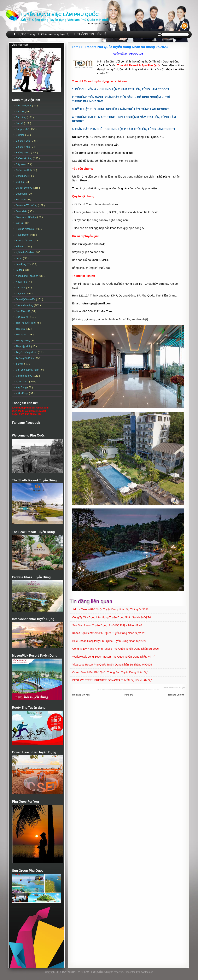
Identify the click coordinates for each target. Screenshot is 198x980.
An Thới (20, 112)
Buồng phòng (23, 153)
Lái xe (19, 258)
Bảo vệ (20, 123)
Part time (21, 288)
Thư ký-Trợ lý (23, 341)
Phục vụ (21, 294)
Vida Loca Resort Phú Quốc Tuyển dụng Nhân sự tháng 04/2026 (112, 665)
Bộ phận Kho (23, 147)
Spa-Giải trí (22, 317)
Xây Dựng (22, 387)
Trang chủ (128, 695)
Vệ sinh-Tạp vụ (24, 376)
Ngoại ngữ (22, 282)
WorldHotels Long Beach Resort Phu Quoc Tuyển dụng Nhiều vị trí (113, 657)
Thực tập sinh (23, 346)
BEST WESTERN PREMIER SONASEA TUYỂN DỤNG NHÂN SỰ (112, 680)
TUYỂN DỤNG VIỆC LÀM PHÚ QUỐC (60, 15)
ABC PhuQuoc (24, 106)
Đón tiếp (21, 200)
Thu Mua (21, 329)
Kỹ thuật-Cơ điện (25, 252)
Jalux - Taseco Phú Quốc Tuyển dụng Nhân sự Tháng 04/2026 (110, 609)
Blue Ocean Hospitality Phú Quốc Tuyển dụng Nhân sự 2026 (109, 641)
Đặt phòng (22, 194)
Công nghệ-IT (23, 176)
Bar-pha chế (23, 129)
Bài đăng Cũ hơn (176, 695)
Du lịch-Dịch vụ (24, 188)
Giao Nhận (22, 211)
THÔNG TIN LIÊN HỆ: (92, 34)
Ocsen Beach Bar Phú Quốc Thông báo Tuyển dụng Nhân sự (110, 672)
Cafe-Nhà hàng (24, 158)
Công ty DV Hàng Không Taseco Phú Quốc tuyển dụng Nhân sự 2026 (116, 649)
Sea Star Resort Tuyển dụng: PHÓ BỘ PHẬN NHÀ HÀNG (107, 625)
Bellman (20, 135)
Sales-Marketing (25, 305)
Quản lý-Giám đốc (26, 299)
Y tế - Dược (22, 393)
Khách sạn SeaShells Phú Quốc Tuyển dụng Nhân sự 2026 (109, 633)
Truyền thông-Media (27, 352)
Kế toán (20, 247)
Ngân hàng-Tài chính (27, 276)
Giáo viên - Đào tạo (26, 217)
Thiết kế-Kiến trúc (26, 323)
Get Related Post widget (174, 687)
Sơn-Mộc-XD (23, 311)
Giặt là (20, 223)
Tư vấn (20, 364)
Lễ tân (20, 270)
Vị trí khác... (23, 382)
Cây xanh (21, 164)
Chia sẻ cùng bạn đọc (56, 34)
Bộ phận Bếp (23, 141)
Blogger (105, 23)
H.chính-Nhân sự (25, 229)
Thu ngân (21, 335)
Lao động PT (23, 264)
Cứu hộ (20, 182)
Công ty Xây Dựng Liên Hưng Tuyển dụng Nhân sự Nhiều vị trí (112, 617)
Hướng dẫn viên (25, 241)
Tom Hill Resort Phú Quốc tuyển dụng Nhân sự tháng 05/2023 (120, 47)
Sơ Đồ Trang (26, 34)
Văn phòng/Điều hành (28, 370)
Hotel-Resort (23, 235)
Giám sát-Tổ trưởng (27, 205)
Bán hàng (21, 117)
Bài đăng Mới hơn (81, 695)
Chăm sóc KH (24, 170)
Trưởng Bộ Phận (25, 358)
